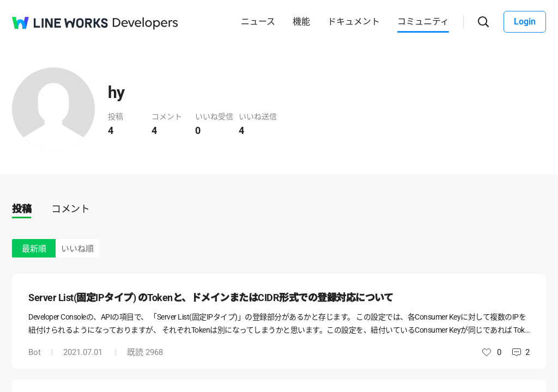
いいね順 (77, 249)
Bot (35, 352)
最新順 (34, 249)
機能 (301, 22)
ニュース (258, 22)
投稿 (22, 209)
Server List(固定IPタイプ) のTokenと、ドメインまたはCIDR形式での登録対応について (211, 298)
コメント (70, 209)
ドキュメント (354, 22)
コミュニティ (423, 22)
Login (525, 22)
